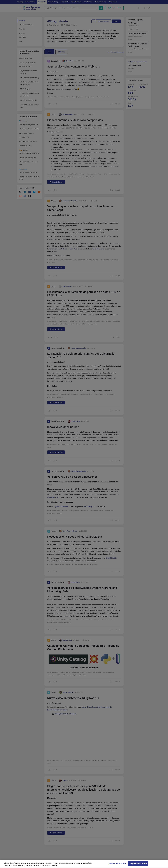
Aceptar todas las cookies (138, 864)
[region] (84, 864)
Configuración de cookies (117, 864)
